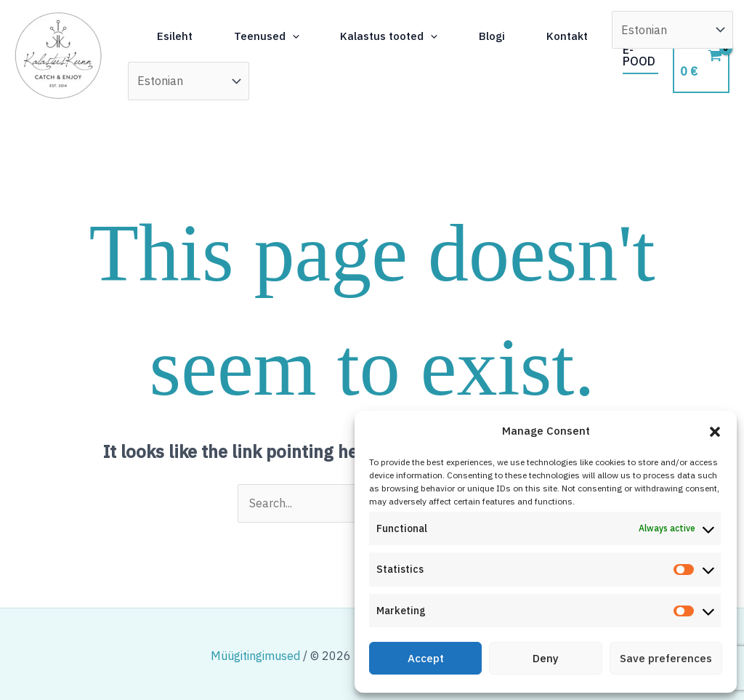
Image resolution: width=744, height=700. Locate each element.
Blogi (517, 30)
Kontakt (185, 81)
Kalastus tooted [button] (408, 31)
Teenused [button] (280, 31)
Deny (546, 658)
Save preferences (666, 658)
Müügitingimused (255, 656)
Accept (426, 658)
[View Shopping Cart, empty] (702, 56)
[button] (715, 432)
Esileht (182, 30)
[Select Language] (277, 81)
